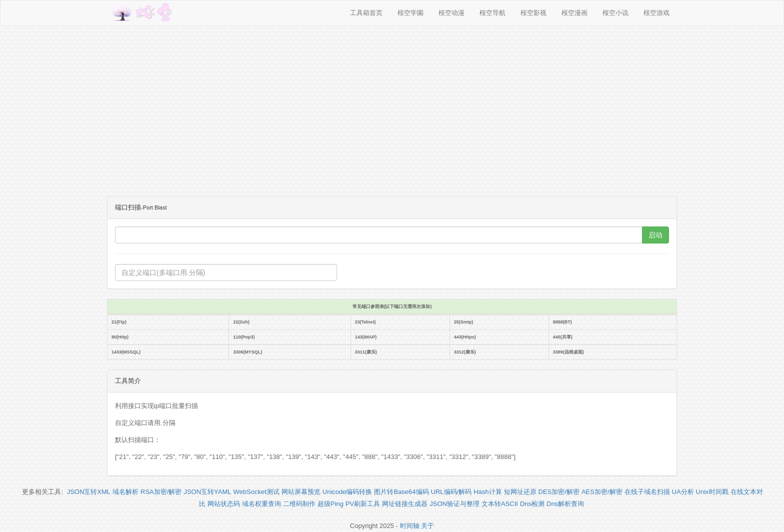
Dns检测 (532, 504)
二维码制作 (299, 504)
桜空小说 (615, 13)
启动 (655, 235)
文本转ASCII (500, 504)
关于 (427, 526)
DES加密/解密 (559, 492)
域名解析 (125, 492)
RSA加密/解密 (161, 492)
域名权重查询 (261, 504)
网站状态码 (224, 504)
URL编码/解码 (451, 492)
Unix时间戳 (712, 492)
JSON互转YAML (207, 492)
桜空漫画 (574, 13)
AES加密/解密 (602, 492)
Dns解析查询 (565, 504)
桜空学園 (410, 13)
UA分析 (683, 492)
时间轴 (410, 526)
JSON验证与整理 (454, 504)
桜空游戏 (656, 13)
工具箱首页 (366, 13)
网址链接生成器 (405, 504)
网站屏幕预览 (301, 492)
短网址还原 (520, 492)
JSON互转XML (89, 492)
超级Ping (330, 504)
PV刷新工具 (363, 504)
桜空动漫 (451, 13)
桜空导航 (492, 13)
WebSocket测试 (256, 492)
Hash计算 (487, 492)
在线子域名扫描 (647, 492)
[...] (379, 235)
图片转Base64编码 (401, 492)
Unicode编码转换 (347, 492)
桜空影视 (533, 13)
